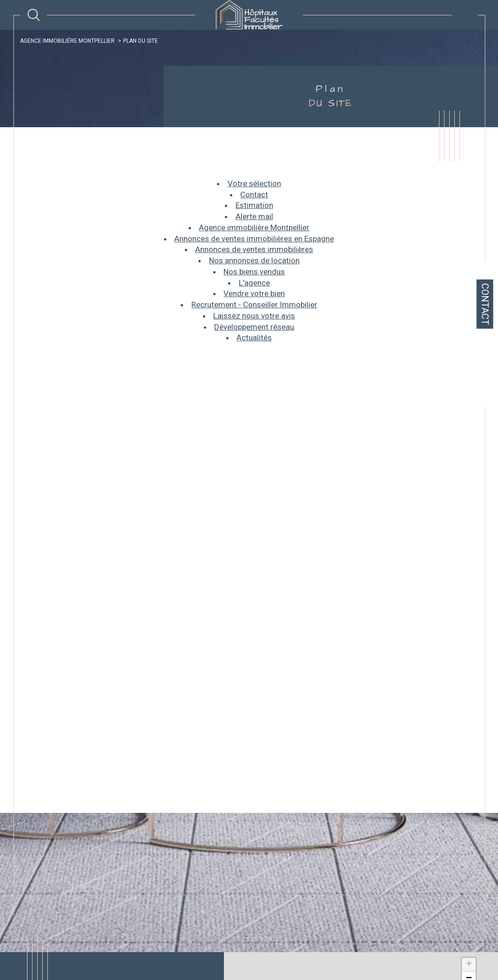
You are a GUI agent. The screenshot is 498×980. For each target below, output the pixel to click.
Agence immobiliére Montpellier (67, 41)
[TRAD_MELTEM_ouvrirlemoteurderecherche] (34, 15)
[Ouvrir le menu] (465, 15)
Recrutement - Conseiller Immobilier (254, 305)
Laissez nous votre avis (254, 316)
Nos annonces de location (254, 260)
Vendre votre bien (254, 293)
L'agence (254, 283)
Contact (485, 304)
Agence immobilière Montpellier (254, 227)
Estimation (254, 205)
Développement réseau (254, 327)
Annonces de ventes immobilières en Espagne (254, 239)
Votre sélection (254, 183)
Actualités (254, 337)
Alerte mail (254, 216)
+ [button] (469, 965)
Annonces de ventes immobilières (254, 249)
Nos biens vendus (254, 272)
